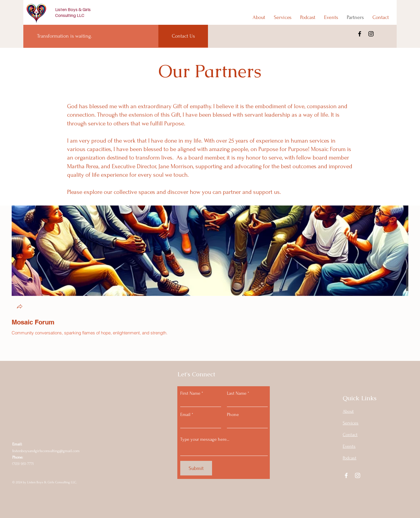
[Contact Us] (183, 36)
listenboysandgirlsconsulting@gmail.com (46, 451)
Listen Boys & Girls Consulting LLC (73, 12)
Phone (233, 415)
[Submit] (196, 468)
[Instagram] (371, 34)
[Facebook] (360, 34)
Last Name (237, 393)
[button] (20, 307)
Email (185, 415)
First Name (190, 393)
